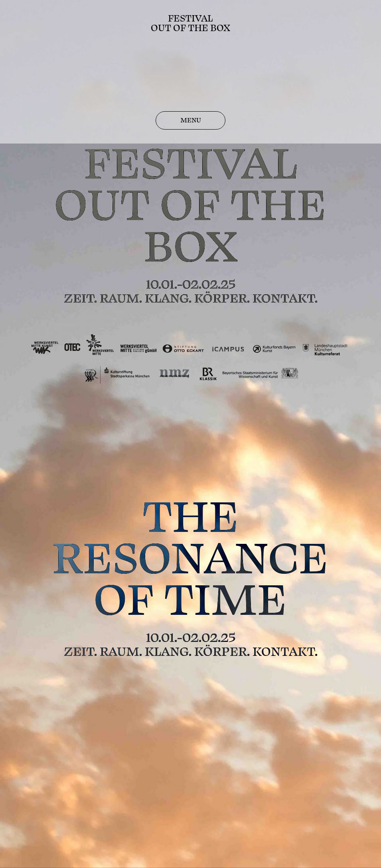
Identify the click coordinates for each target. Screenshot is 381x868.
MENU (191, 120)
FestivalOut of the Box (190, 23)
